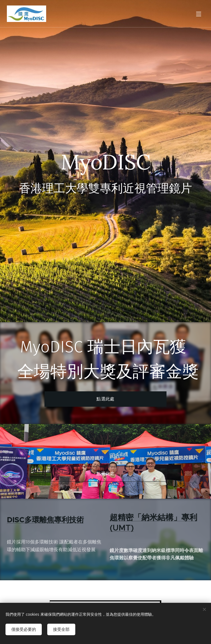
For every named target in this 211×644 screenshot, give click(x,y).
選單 (199, 14)
